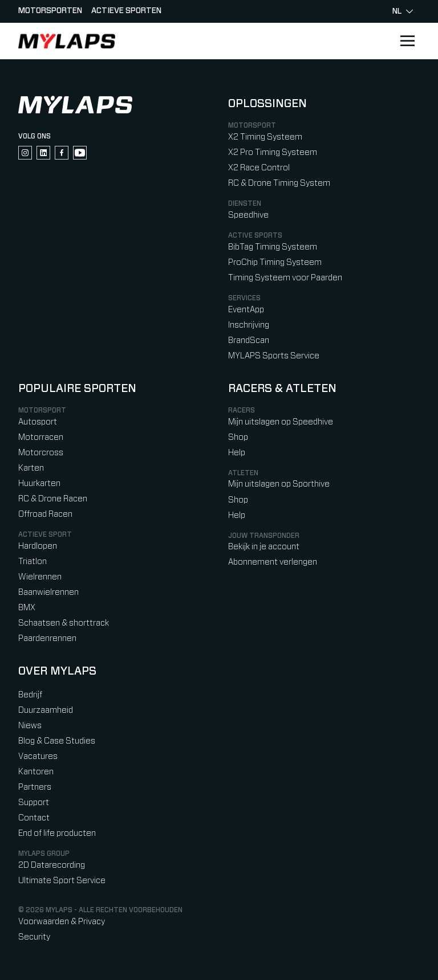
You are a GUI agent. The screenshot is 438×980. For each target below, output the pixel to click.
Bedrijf (30, 695)
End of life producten (57, 833)
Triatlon (33, 562)
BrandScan (249, 340)
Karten (31, 468)
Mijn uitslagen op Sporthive (279, 484)
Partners (35, 787)
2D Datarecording (52, 865)
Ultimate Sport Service (62, 881)
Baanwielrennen (48, 592)
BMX (27, 608)
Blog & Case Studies (57, 741)
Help (237, 453)
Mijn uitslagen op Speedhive (281, 422)
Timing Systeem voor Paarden (285, 278)
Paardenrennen (47, 638)
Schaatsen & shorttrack (64, 623)
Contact (34, 818)
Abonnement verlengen (273, 562)
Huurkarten (39, 483)
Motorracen (41, 437)
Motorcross (41, 453)
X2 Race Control (259, 168)
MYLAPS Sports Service (274, 356)
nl (403, 11)
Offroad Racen (45, 514)
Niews (30, 726)
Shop (238, 437)
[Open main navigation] (407, 41)
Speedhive (248, 215)
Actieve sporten (126, 11)
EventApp (246, 310)
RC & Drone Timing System (279, 183)
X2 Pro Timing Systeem (273, 152)
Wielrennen (40, 577)
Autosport (38, 422)
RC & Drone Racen (53, 499)
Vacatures (38, 756)
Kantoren (36, 772)
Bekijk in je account (264, 547)
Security (34, 937)
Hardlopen (38, 546)
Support (34, 803)
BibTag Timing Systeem (273, 247)
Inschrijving (249, 325)
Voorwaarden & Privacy (62, 922)
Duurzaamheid (46, 710)
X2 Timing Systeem (265, 137)
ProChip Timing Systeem (275, 262)
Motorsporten (50, 11)
